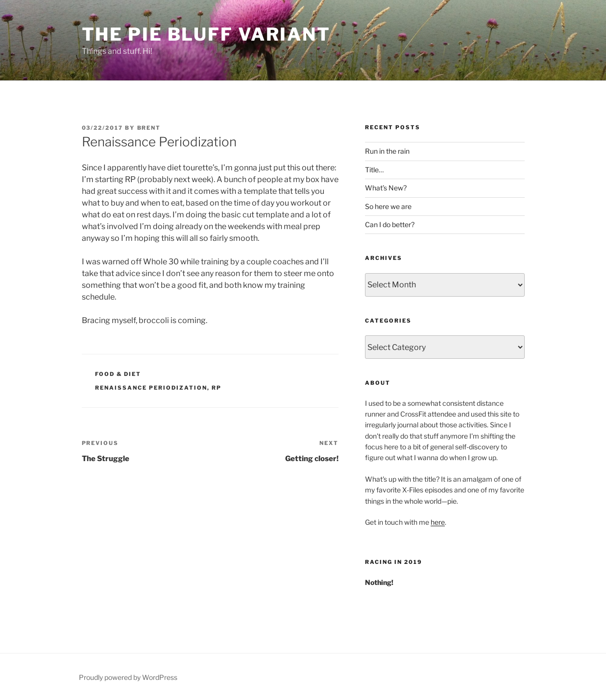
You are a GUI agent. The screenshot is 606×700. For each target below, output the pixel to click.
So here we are (388, 206)
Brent (149, 128)
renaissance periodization (151, 388)
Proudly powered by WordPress (128, 677)
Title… (374, 170)
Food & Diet (118, 374)
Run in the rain (387, 151)
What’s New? (386, 188)
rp (217, 388)
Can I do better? (390, 224)
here (438, 522)
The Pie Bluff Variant (206, 34)
